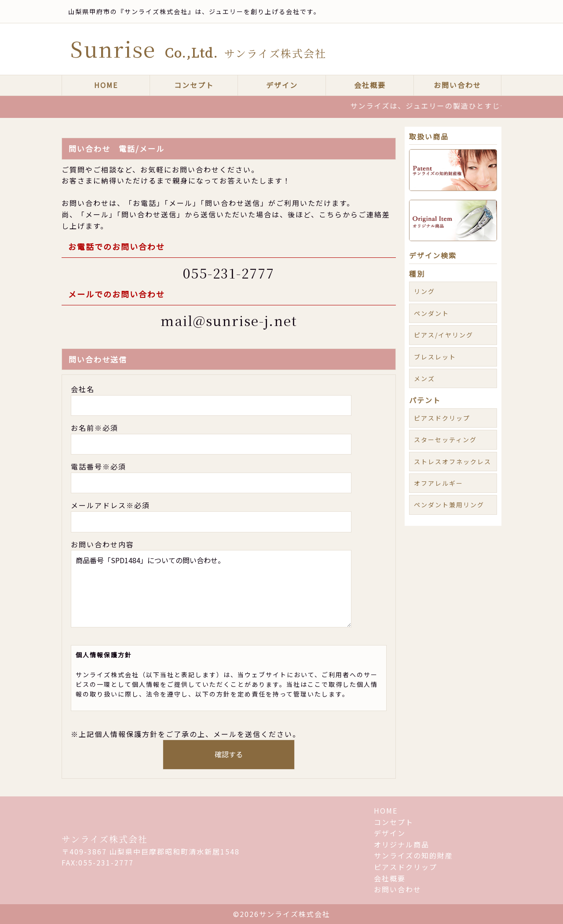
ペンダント (431, 313)
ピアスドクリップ (442, 418)
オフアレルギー (439, 483)
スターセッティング (445, 440)
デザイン (282, 85)
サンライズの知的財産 (413, 855)
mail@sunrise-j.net (229, 320)
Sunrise (198, 49)
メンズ (424, 378)
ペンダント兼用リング (449, 505)
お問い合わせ (457, 85)
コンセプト (194, 85)
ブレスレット (435, 357)
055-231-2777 (229, 273)
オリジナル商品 (402, 844)
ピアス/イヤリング (444, 335)
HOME (106, 85)
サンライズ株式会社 (105, 839)
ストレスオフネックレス (453, 462)
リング (424, 291)
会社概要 (370, 85)
